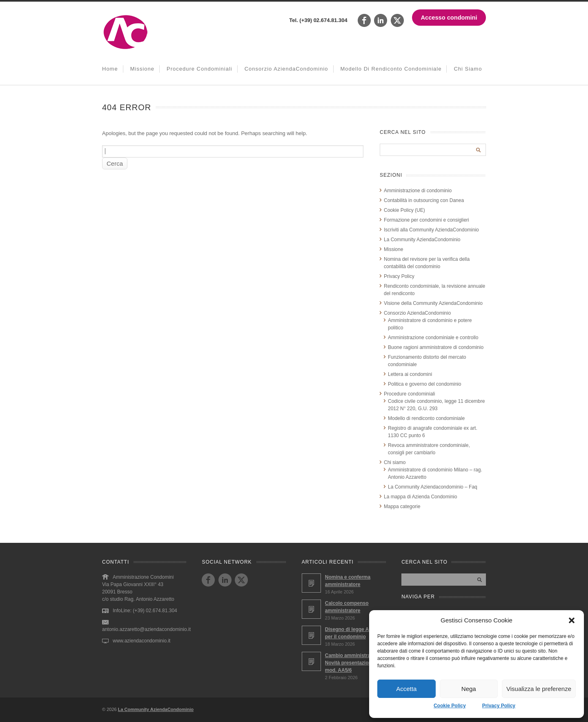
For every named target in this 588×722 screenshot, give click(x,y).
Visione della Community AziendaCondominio (433, 303)
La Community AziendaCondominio (422, 240)
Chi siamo (468, 69)
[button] (572, 620)
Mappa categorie (402, 507)
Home (110, 69)
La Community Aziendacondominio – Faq (433, 487)
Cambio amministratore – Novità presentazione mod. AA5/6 (354, 663)
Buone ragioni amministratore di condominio (436, 347)
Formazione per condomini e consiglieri (427, 220)
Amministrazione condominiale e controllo (433, 338)
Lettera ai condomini (410, 374)
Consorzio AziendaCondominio (286, 69)
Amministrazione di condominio (418, 191)
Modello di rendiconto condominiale (391, 69)
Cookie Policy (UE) (404, 210)
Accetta (406, 689)
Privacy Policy (499, 706)
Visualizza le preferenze (539, 689)
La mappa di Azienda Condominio (420, 497)
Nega (469, 689)
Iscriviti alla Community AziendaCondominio (431, 230)
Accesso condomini (449, 18)
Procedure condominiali (199, 69)
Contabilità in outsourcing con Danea (424, 200)
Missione (142, 69)
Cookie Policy (450, 706)
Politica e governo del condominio (424, 384)
